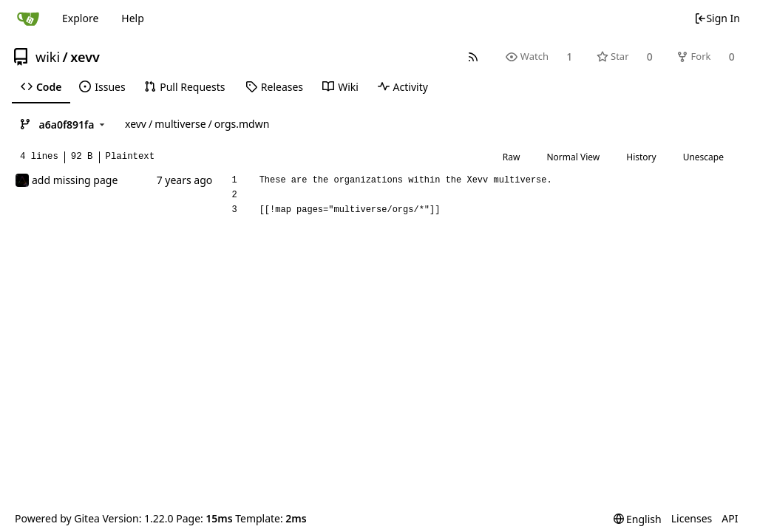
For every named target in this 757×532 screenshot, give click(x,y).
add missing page (75, 180)
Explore (80, 18)
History (641, 157)
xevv (85, 57)
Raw (512, 157)
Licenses (692, 518)
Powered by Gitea (57, 518)
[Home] (28, 18)
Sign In (717, 18)
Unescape (703, 157)
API (730, 518)
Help (133, 18)
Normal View (573, 157)
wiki (48, 57)
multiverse (180, 124)
